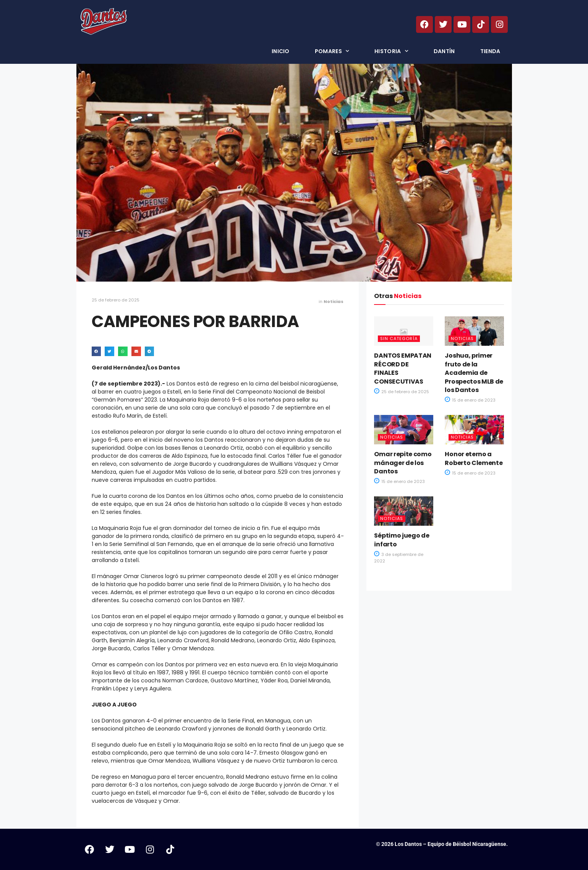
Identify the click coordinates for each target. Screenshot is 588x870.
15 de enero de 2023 (470, 400)
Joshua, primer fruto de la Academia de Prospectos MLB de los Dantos (474, 373)
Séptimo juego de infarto (402, 540)
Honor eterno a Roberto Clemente (474, 458)
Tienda (490, 51)
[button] (96, 351)
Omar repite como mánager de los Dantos (403, 463)
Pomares (332, 51)
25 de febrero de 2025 (116, 300)
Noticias (334, 301)
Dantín (444, 51)
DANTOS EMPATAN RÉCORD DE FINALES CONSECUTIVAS (403, 368)
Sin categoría (399, 339)
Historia (391, 51)
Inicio (281, 51)
